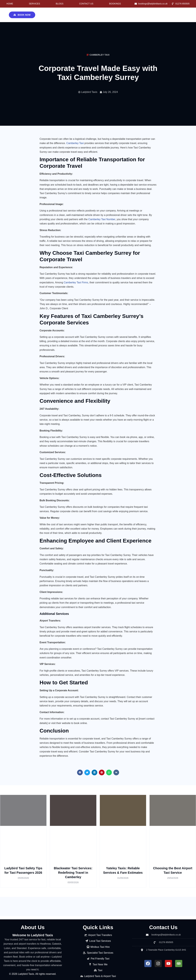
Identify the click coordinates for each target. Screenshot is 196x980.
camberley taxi (100, 55)
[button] (80, 772)
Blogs (60, 4)
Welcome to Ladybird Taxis (33, 935)
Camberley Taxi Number (102, 219)
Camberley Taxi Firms (76, 282)
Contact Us (86, 4)
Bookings (115, 4)
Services (35, 4)
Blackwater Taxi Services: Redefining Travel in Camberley (73, 873)
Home (10, 4)
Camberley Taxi (75, 143)
